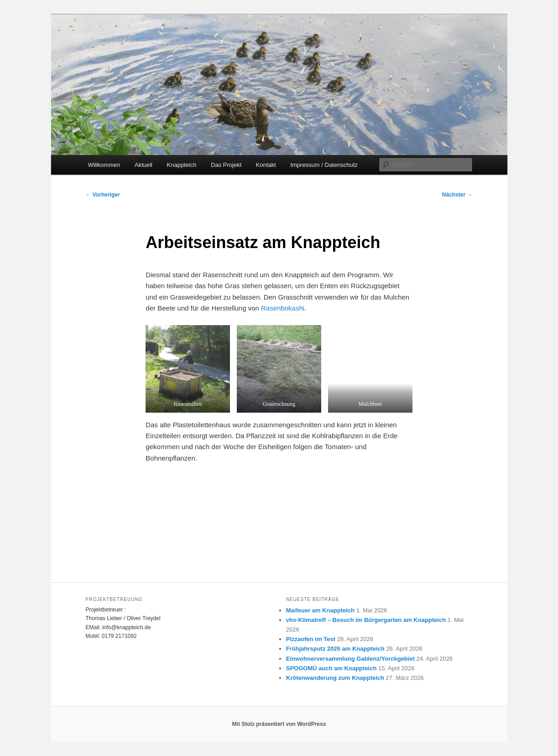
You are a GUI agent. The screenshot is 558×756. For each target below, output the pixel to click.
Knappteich (182, 165)
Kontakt (266, 165)
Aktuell (143, 165)
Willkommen (104, 165)
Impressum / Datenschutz (324, 165)
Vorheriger (103, 195)
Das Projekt (226, 165)
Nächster (457, 195)
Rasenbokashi (283, 308)
